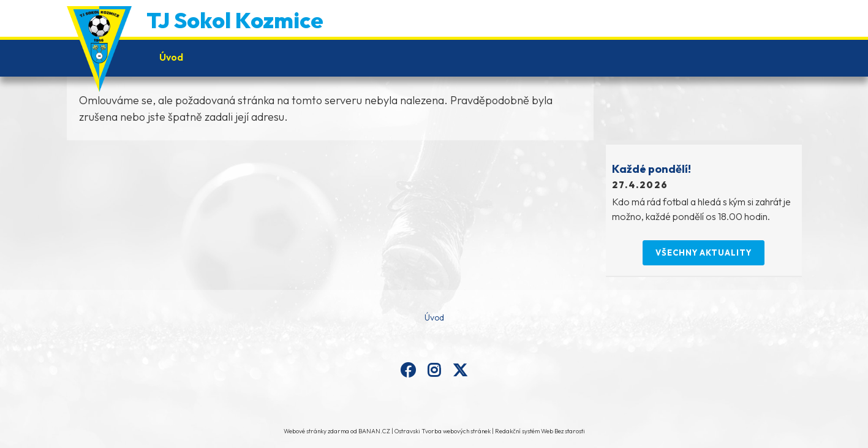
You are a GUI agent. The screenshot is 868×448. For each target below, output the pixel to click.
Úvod (171, 57)
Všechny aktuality (704, 252)
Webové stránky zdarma (316, 431)
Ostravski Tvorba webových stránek (443, 431)
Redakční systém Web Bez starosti (540, 431)
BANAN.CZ (374, 431)
